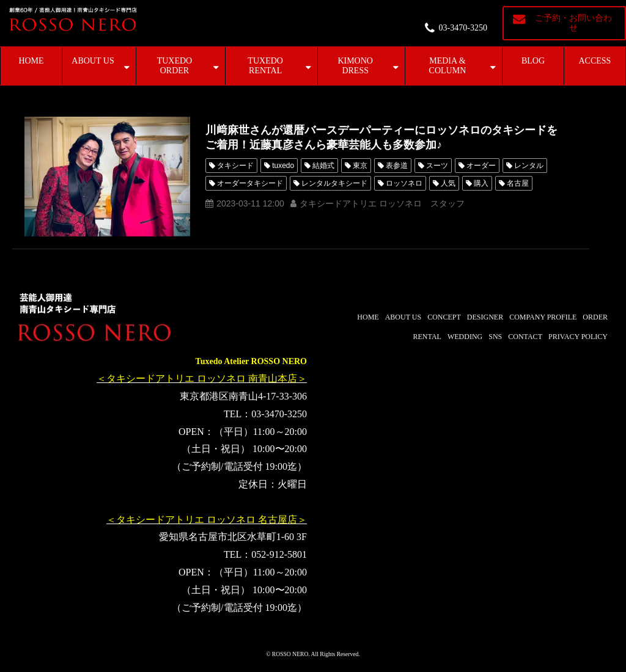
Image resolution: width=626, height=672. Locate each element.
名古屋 (518, 183)
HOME (31, 61)
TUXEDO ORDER (175, 66)
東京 (360, 166)
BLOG (533, 61)
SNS (495, 337)
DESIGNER (485, 317)
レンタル (529, 166)
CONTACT (525, 337)
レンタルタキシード (334, 183)
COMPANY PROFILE (543, 317)
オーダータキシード (250, 183)
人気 (448, 183)
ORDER (595, 317)
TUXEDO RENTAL (265, 66)
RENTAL (427, 337)
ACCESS (595, 61)
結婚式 (323, 166)
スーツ (437, 166)
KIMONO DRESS (355, 66)
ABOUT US (93, 61)
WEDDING (465, 337)
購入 (481, 183)
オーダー (481, 166)
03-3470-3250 (463, 28)
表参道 (397, 166)
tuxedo (283, 166)
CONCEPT (444, 317)
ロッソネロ (404, 183)
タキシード (235, 166)
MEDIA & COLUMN (448, 66)
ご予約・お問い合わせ (573, 23)
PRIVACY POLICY (578, 337)
